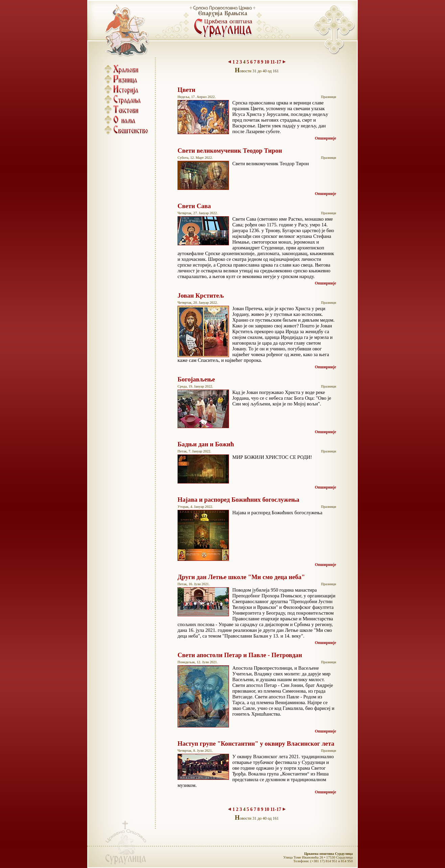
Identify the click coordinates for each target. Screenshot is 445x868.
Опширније (325, 138)
